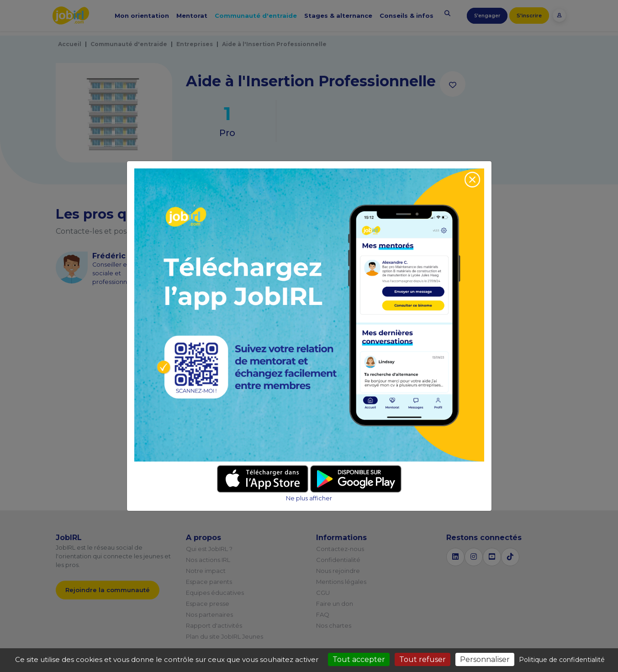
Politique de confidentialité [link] (562, 660)
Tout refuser (423, 659)
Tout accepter (359, 659)
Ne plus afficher (309, 498)
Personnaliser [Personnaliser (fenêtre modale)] (485, 659)
